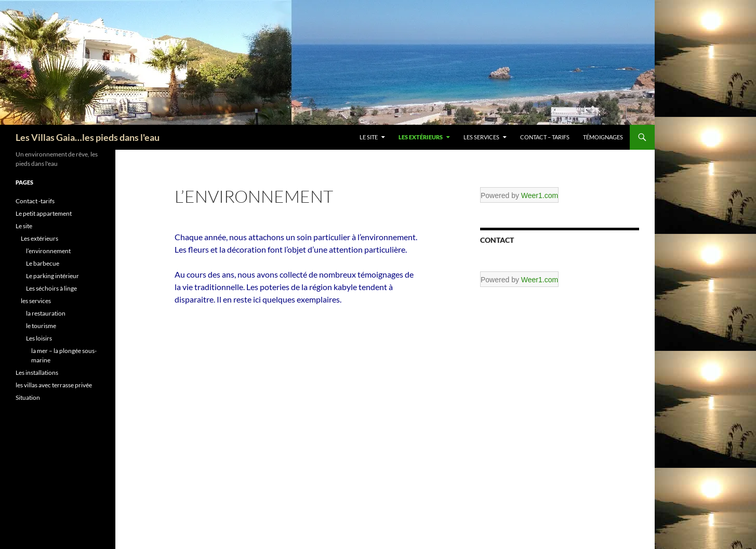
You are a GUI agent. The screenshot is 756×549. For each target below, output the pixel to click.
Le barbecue (43, 263)
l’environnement (48, 251)
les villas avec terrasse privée (54, 385)
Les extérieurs (421, 137)
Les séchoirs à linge (51, 288)
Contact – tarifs (545, 137)
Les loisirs (39, 338)
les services (481, 137)
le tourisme (41, 326)
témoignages (603, 137)
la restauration (46, 313)
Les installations (37, 372)
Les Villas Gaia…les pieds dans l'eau (88, 137)
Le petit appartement (44, 213)
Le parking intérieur (52, 276)
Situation (28, 397)
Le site (369, 137)
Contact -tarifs (35, 201)
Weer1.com (540, 195)
